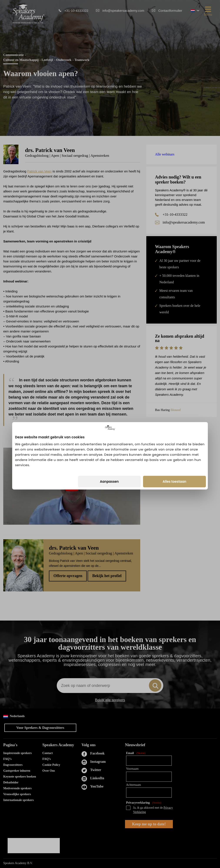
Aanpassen (109, 460)
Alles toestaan (174, 460)
